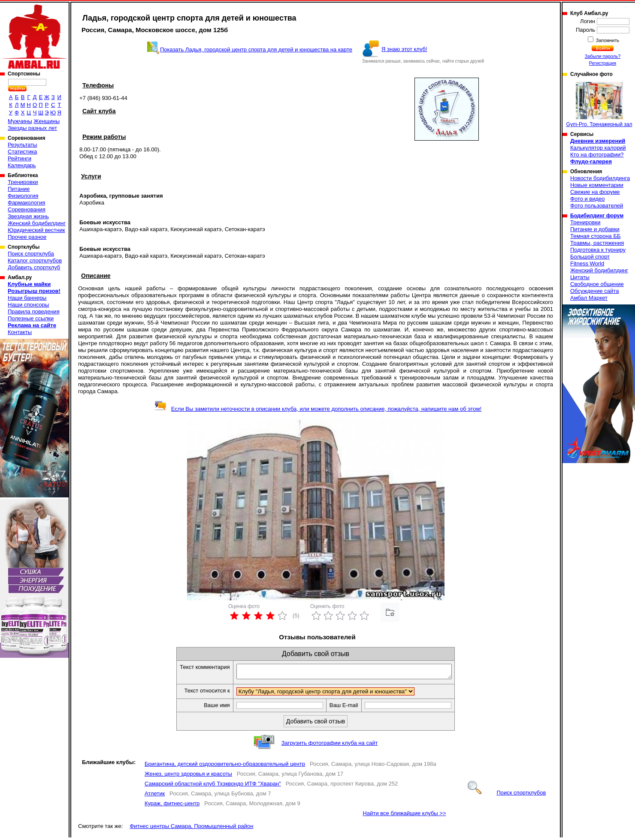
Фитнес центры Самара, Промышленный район (191, 829)
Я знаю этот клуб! (404, 49)
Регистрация (603, 63)
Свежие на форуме (595, 192)
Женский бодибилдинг (37, 223)
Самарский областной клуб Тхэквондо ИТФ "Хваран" (213, 786)
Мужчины (20, 121)
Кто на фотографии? (597, 155)
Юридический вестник (36, 230)
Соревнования (27, 209)
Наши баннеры (27, 298)
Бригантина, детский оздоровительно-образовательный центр (225, 766)
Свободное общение (597, 284)
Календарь (22, 165)
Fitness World (587, 263)
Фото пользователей (597, 206)
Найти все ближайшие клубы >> (405, 816)
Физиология (23, 196)
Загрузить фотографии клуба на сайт (330, 745)
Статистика (22, 152)
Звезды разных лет (32, 128)
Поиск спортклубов (507, 795)
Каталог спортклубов (35, 260)
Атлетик (155, 796)
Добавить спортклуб (34, 267)
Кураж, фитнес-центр (172, 806)
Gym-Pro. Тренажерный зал (599, 105)
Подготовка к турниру (598, 250)
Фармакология (26, 203)
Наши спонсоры (28, 305)
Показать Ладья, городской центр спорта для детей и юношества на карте (256, 50)
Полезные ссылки (31, 318)
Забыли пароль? (603, 56)
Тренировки (23, 182)
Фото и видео (588, 199)
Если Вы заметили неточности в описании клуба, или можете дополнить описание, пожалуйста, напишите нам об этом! (318, 409)
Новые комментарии (597, 185)
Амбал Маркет (589, 298)
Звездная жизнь (28, 216)
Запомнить (607, 40)
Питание (19, 189)
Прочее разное (27, 237)
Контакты (20, 332)
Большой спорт (590, 257)
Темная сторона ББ (596, 236)
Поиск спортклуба (31, 254)
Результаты (22, 145)
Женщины (47, 121)
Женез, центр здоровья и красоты (188, 776)
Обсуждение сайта (594, 291)
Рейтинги (20, 158)
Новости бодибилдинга (600, 178)
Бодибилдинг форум (597, 216)
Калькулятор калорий (598, 148)
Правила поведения (34, 312)
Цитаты (580, 277)
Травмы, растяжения (597, 243)
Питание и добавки (595, 229)
